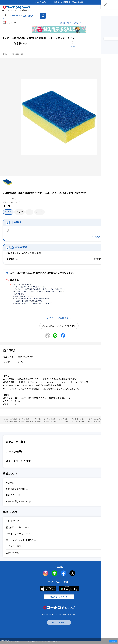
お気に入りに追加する (113, 172)
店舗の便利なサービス (17, 505)
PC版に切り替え (59, 628)
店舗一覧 (10, 486)
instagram (46, 577)
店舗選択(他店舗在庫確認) (101, 238)
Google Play (69, 592)
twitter (72, 577)
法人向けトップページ (59, 602)
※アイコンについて (11, 202)
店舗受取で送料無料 (16, 493)
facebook (63, 577)
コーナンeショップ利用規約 (20, 544)
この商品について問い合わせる (61, 329)
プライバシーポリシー (17, 537)
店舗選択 (73, 46)
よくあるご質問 (14, 550)
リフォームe (78, 23)
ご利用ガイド (12, 525)
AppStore (48, 592)
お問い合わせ (12, 556)
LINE (55, 577)
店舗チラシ (11, 499)
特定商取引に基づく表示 (18, 531)
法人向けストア (66, 23)
